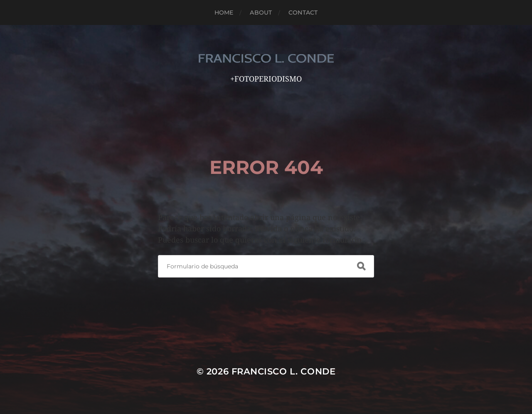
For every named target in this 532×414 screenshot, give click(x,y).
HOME (224, 12)
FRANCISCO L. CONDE (284, 371)
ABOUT (261, 12)
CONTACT (303, 12)
